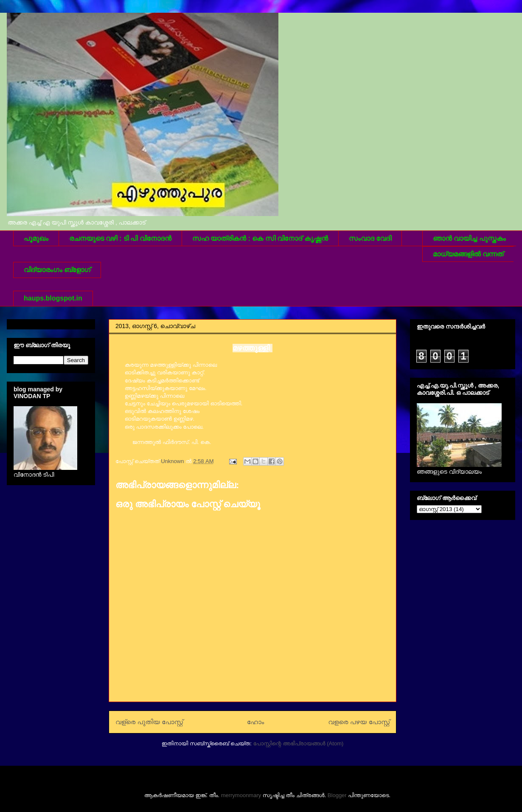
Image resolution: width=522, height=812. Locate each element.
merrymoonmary (241, 795)
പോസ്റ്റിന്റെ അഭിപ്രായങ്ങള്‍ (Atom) (298, 743)
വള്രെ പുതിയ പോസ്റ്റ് (149, 722)
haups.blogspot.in (53, 298)
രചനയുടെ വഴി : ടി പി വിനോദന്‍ (120, 238)
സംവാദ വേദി (370, 238)
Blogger (337, 795)
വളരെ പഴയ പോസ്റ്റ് (359, 722)
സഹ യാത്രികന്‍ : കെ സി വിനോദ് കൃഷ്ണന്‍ (260, 238)
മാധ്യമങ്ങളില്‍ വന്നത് (468, 254)
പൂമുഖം (36, 238)
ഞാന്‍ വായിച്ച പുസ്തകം (469, 238)
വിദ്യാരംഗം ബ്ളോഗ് (57, 270)
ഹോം (256, 722)
